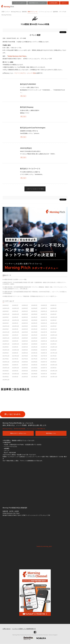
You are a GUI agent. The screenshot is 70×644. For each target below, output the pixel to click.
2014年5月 (6, 377)
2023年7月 (44, 320)
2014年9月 (25, 374)
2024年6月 (53, 314)
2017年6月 (53, 356)
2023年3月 (25, 323)
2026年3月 (34, 305)
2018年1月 (44, 353)
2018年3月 (25, 353)
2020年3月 (25, 341)
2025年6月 (53, 308)
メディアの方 (62, 12)
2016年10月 (16, 362)
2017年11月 (6, 356)
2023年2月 (34, 323)
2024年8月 (34, 314)
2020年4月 (15, 341)
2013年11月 (6, 380)
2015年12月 (54, 365)
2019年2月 (34, 347)
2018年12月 (54, 347)
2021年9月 (25, 332)
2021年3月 (25, 335)
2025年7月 (44, 308)
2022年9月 (25, 326)
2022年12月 (54, 323)
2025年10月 (16, 308)
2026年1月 (53, 305)
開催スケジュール (33, 12)
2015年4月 (15, 371)
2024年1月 (44, 317)
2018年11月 (6, 350)
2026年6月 (6, 305)
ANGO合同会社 (26, 148)
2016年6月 (53, 362)
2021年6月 (53, 332)
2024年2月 (34, 317)
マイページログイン (20, 73)
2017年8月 (34, 356)
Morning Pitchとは (16, 12)
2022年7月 (44, 326)
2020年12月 (54, 335)
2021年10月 (16, 332)
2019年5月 (6, 347)
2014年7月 (44, 374)
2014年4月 (15, 377)
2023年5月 (6, 323)
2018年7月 (44, 350)
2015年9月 (25, 368)
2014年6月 (53, 374)
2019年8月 (34, 344)
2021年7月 (44, 332)
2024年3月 (25, 317)
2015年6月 (53, 368)
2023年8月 (34, 320)
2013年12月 (54, 377)
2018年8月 (34, 350)
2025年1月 (44, 311)
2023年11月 (6, 320)
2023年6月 (53, 320)
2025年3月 (25, 311)
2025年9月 (25, 308)
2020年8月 (34, 338)
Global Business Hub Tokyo (17, 56)
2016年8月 (34, 362)
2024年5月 (6, 317)
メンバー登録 (32, 73)
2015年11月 (6, 368)
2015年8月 (34, 368)
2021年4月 (15, 335)
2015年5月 (6, 371)
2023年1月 (44, 323)
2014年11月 (6, 374)
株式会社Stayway (27, 107)
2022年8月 (34, 326)
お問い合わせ (7, 629)
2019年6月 (53, 344)
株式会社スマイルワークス (30, 169)
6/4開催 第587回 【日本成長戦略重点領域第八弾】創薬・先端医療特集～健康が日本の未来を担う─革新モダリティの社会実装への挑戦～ (34, 283)
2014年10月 (16, 374)
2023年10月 (16, 320)
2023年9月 (25, 320)
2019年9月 (25, 344)
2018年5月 (6, 353)
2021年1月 (44, 335)
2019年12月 (54, 341)
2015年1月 (44, 371)
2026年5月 (15, 305)
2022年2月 (34, 329)
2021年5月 (6, 335)
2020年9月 (25, 338)
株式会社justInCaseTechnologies (33, 128)
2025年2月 (34, 311)
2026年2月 (44, 305)
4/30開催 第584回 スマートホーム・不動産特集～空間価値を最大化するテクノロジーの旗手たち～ (30, 296)
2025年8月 (34, 308)
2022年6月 (53, 326)
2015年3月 (25, 371)
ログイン (64, 3)
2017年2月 (34, 359)
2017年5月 (6, 359)
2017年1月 (44, 359)
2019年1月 (44, 347)
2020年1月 (44, 341)
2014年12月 (54, 371)
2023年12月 (54, 317)
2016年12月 (54, 359)
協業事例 (55, 12)
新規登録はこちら (51, 433)
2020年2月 (34, 341)
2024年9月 (25, 314)
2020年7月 (44, 338)
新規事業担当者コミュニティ (37, 3)
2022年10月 (16, 326)
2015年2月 (34, 371)
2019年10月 (16, 344)
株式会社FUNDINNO (28, 84)
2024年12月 (54, 311)
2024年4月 (15, 317)
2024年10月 (16, 314)
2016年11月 (6, 362)
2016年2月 (34, 365)
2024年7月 (44, 314)
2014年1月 (44, 377)
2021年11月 (6, 332)
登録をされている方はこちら (18, 433)
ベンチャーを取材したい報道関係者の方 (24, 629)
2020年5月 (6, 341)
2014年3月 (25, 377)
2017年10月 (16, 356)
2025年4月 (15, 311)
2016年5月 (6, 365)
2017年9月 (25, 356)
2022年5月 (6, 329)
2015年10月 (16, 368)
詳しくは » (23, 96)
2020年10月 (16, 338)
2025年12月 (6, 308)
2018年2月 (34, 353)
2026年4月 (25, 305)
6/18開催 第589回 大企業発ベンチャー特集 (15, 279)
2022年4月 (15, 329)
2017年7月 (44, 356)
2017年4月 (15, 359)
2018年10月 (16, 350)
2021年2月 (34, 335)
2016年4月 (15, 365)
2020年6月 (53, 338)
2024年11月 (6, 314)
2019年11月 (6, 344)
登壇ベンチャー (6, 12)
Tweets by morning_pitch (44, 546)
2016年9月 (25, 362)
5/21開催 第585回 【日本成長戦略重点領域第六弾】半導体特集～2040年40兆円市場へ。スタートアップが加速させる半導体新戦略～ (35, 293)
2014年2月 (34, 377)
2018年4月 (15, 353)
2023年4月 (15, 323)
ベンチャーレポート (19, 3)
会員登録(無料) (53, 3)
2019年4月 (15, 347)
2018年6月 (53, 350)
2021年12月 (54, 329)
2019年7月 (44, 344)
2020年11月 (6, 338)
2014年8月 (34, 374)
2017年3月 (25, 359)
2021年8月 (34, 332)
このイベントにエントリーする (35, 189)
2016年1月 (44, 365)
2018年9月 (25, 350)
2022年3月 (25, 329)
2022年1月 (44, 329)
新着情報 (24, 12)
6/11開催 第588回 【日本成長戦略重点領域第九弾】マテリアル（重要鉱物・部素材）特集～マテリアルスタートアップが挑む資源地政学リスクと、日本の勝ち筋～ (35, 288)
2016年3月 (25, 365)
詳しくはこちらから (16, 414)
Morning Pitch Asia (7, 15)
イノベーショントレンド (45, 12)
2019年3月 (25, 347)
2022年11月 (6, 326)
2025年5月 (6, 311)
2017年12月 (54, 353)
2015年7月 (44, 368)
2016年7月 (44, 362)
